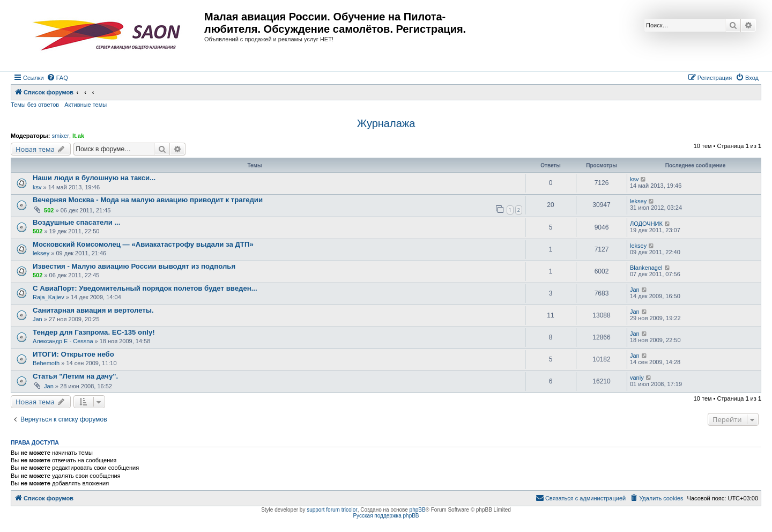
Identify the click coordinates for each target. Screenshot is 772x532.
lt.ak (78, 136)
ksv (37, 187)
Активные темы (86, 105)
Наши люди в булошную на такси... (94, 178)
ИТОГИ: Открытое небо (73, 354)
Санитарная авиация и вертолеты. (93, 310)
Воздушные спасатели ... (76, 222)
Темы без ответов (35, 105)
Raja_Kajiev (49, 297)
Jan (635, 290)
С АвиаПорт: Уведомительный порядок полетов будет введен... (145, 288)
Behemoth (46, 363)
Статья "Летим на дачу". (75, 376)
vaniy (637, 378)
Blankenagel (646, 268)
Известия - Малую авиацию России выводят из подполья (134, 266)
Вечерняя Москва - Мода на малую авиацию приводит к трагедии (148, 200)
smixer (60, 136)
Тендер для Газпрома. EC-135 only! (94, 332)
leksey (638, 201)
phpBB (418, 510)
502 (49, 210)
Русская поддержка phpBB (386, 516)
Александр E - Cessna (63, 341)
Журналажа (386, 123)
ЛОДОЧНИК (646, 224)
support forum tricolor (332, 510)
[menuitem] (57, 78)
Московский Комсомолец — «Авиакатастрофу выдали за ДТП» (143, 244)
